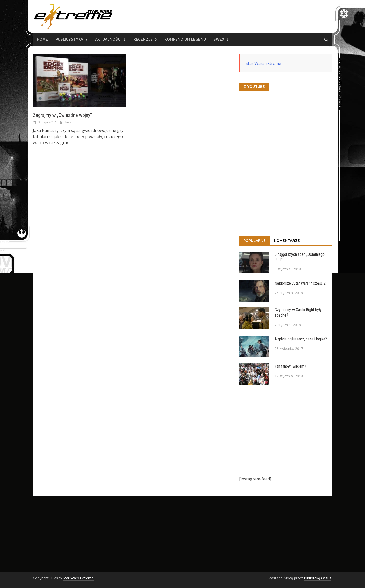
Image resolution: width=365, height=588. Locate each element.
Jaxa (68, 122)
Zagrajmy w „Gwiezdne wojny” (62, 115)
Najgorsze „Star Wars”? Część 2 (300, 283)
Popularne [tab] (254, 240)
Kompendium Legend (185, 39)
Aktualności (108, 39)
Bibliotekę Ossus (318, 578)
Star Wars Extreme (263, 63)
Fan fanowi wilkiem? (290, 366)
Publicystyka (69, 39)
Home (42, 39)
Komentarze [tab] (287, 240)
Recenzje (143, 39)
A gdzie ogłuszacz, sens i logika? (301, 339)
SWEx (219, 39)
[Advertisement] (286, 430)
